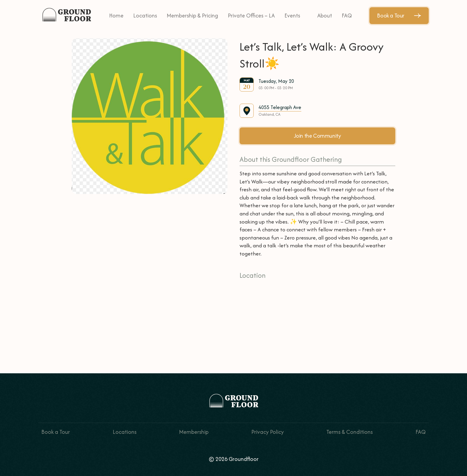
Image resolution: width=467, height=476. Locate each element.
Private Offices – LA (251, 16)
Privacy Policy (268, 432)
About (325, 16)
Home (116, 16)
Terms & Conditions (349, 432)
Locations (145, 16)
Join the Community (318, 136)
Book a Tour (399, 16)
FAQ (347, 16)
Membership (194, 432)
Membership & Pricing (192, 16)
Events (292, 16)
